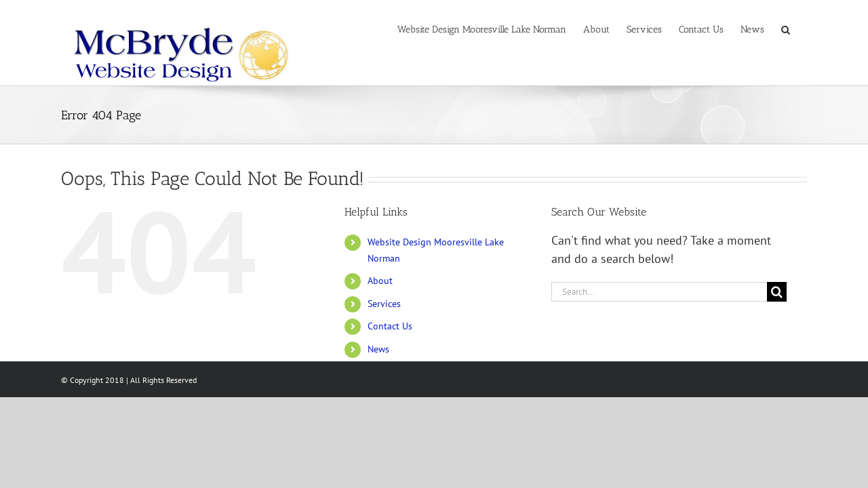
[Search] (777, 292)
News (378, 349)
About (380, 281)
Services (384, 304)
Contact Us (390, 326)
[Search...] (659, 292)
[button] (803, 28)
